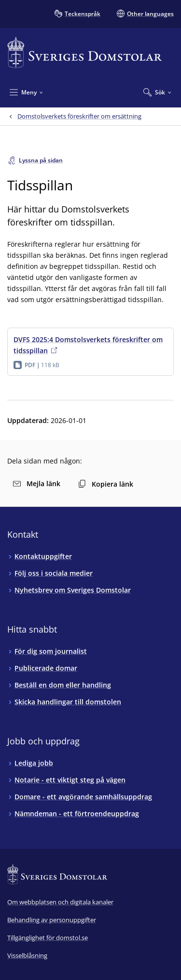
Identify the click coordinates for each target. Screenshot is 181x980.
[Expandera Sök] (157, 92)
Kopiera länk (106, 484)
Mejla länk (37, 483)
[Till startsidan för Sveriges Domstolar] (84, 53)
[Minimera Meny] (26, 92)
